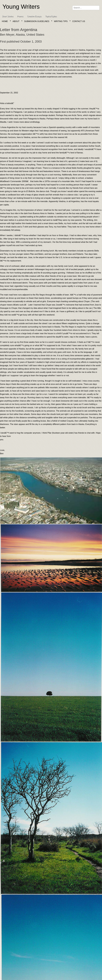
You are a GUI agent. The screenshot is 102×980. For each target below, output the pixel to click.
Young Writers (21, 7)
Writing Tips (61, 21)
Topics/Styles (51, 16)
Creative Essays (34, 16)
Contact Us (79, 21)
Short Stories (8, 16)
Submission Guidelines (37, 21)
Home (5, 21)
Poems (20, 16)
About (16, 21)
